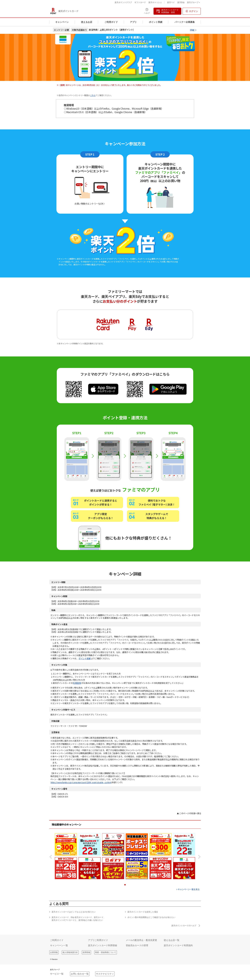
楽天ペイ (171, 2)
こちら (93, 95)
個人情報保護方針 (70, 952)
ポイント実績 (156, 22)
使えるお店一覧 (172, 940)
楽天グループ (193, 3)
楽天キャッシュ (155, 2)
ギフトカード (140, 2)
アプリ (133, 22)
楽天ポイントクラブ (123, 2)
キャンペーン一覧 (59, 945)
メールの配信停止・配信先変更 (141, 940)
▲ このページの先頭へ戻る (189, 813)
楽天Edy (181, 2)
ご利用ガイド (111, 22)
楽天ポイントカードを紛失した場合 (142, 912)
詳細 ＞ (193, 30)
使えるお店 (87, 22)
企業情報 (54, 952)
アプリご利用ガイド (98, 940)
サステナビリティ (105, 974)
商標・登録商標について (106, 952)
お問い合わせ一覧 (80, 974)
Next (198, 857)
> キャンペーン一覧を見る (188, 889)
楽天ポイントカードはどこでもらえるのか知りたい (72, 912)
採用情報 (86, 952)
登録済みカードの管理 (137, 945)
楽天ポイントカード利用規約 (178, 945)
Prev (52, 857)
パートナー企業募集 (185, 22)
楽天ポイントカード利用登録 (103, 945)
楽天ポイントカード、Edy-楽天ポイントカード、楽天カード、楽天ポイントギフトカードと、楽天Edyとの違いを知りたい (77, 919)
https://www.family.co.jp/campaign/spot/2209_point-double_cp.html (81, 782)
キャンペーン (62, 22)
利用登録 (77, 683)
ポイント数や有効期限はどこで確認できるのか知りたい (150, 917)
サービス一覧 (57, 974)
